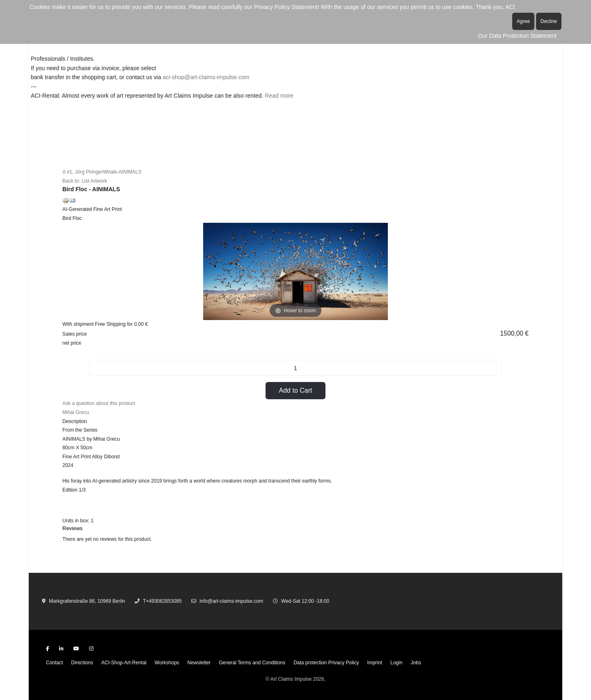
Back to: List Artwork (85, 181)
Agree (523, 21)
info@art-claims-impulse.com (231, 601)
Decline (549, 21)
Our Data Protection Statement (517, 36)
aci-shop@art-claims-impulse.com (206, 77)
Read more (279, 96)
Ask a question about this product (99, 403)
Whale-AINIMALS (122, 172)
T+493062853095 (162, 601)
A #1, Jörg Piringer (83, 172)
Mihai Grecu (76, 412)
